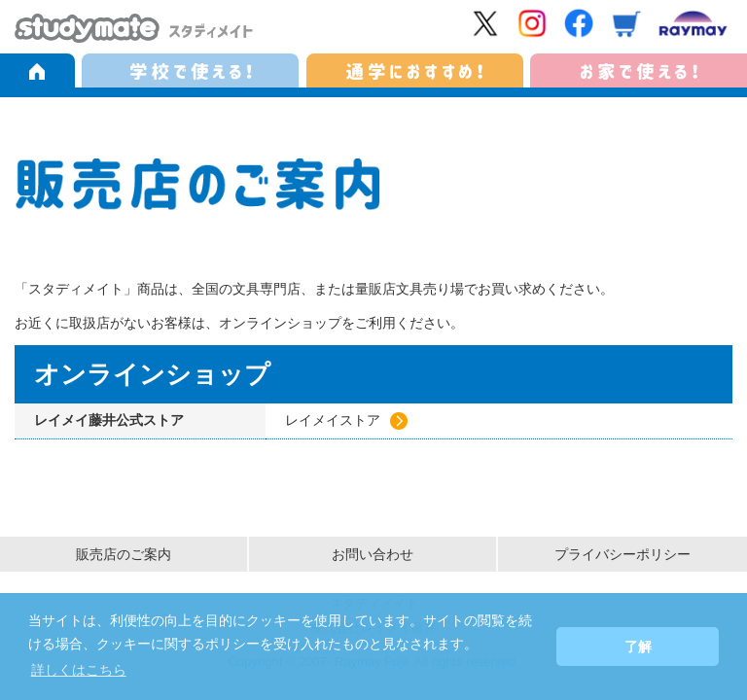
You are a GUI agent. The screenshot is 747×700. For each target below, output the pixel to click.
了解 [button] (638, 647)
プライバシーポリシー (622, 554)
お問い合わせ (373, 554)
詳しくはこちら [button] (79, 670)
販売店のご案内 (124, 554)
